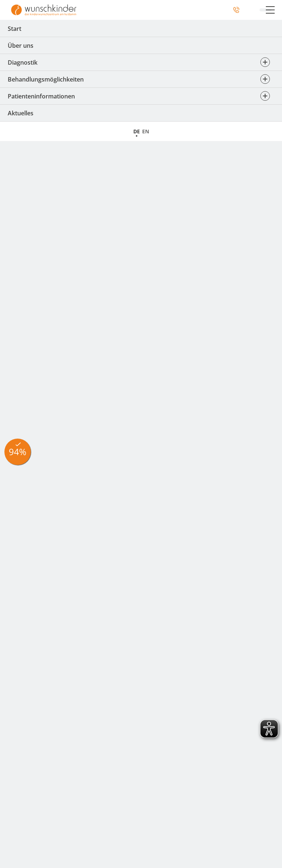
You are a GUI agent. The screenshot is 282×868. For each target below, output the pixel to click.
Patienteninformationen (141, 96)
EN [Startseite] (146, 131)
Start (15, 29)
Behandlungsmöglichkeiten (141, 79)
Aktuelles (21, 113)
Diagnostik (141, 62)
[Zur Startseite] (44, 10)
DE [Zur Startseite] (137, 131)
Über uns (21, 46)
